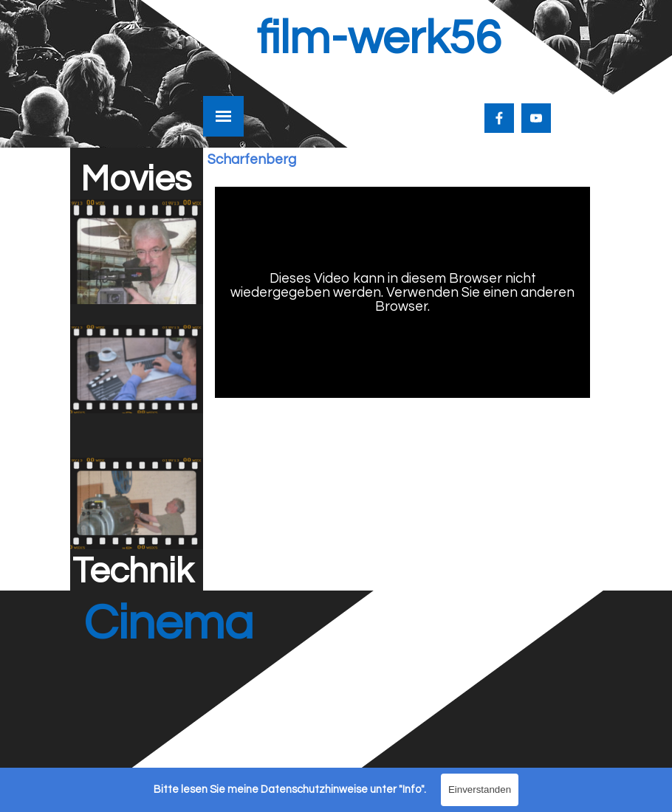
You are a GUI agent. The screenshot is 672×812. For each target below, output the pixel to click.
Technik (133, 572)
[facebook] (499, 118)
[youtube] (536, 118)
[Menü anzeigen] (223, 116)
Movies (136, 180)
